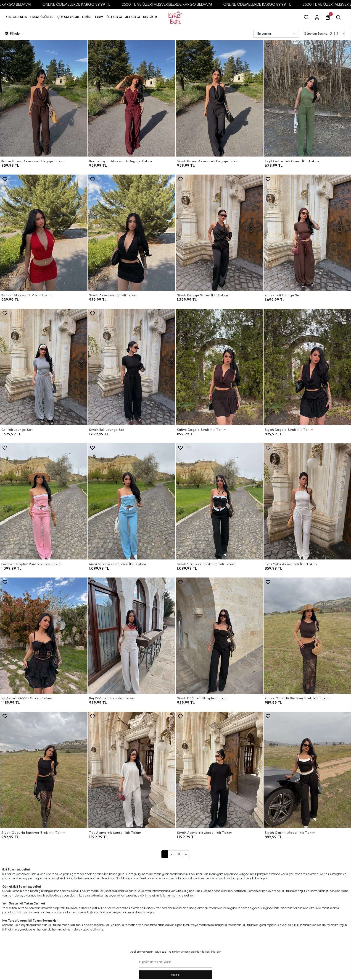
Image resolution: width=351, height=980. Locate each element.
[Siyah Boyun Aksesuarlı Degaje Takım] (219, 98)
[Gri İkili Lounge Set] (44, 367)
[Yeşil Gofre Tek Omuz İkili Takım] (307, 98)
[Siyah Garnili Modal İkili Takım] (307, 770)
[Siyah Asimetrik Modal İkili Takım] (219, 770)
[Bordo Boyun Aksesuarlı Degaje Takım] (132, 98)
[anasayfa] (175, 17)
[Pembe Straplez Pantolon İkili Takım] (44, 501)
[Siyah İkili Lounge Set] (132, 367)
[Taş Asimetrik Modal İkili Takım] (132, 770)
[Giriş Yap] (318, 17)
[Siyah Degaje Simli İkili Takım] (307, 367)
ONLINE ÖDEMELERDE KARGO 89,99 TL (91, 4)
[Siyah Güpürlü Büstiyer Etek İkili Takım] (44, 770)
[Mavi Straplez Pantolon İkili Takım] (132, 501)
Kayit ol (175, 975)
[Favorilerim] (307, 17)
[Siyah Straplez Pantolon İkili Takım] (219, 501)
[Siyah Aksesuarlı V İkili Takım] (132, 233)
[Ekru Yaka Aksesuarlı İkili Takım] (307, 501)
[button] (42, 17)
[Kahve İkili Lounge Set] (307, 233)
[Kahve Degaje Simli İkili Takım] (219, 367)
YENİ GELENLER (16, 17)
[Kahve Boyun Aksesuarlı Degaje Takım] (44, 98)
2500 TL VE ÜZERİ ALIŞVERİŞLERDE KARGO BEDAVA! (181, 4)
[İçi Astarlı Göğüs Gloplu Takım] (44, 636)
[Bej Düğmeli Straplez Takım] (132, 636)
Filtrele (12, 34)
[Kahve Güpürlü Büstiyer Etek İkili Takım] (307, 636)
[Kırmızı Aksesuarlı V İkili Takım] (44, 233)
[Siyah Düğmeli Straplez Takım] (219, 636)
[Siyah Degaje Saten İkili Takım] (219, 233)
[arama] (339, 17)
